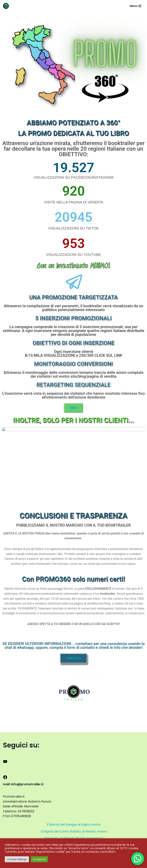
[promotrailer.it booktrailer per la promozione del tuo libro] (6, 6)
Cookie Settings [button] (17, 859)
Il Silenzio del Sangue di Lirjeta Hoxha (73, 825)
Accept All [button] (39, 859)
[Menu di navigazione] (136, 6)
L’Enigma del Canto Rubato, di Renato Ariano (74, 831)
